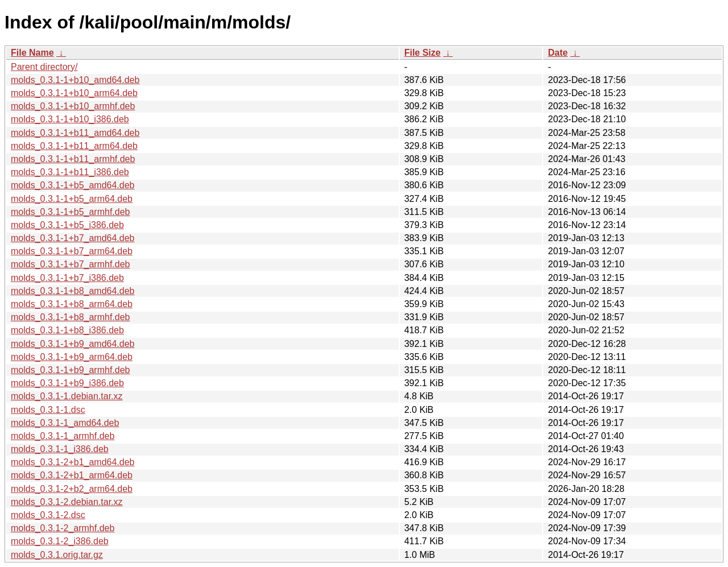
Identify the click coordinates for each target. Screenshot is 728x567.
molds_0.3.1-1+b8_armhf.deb (70, 317)
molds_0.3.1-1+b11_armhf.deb (73, 159)
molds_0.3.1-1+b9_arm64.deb (72, 357)
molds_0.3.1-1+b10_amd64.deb (75, 80)
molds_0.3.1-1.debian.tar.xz (67, 396)
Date (558, 53)
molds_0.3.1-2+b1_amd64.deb (73, 462)
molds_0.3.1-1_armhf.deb (63, 436)
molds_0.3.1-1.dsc (48, 410)
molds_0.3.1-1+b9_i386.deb (67, 383)
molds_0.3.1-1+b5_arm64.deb (72, 199)
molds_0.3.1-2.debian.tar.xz (67, 502)
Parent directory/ (44, 67)
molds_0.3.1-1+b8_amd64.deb (73, 291)
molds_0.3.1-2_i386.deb (60, 541)
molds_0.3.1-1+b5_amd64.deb (73, 185)
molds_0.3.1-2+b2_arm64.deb (72, 489)
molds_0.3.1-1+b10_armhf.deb (73, 106)
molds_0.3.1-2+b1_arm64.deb (72, 475)
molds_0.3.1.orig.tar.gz (57, 555)
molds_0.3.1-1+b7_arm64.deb (72, 251)
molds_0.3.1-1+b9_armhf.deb (70, 370)
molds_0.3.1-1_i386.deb (60, 449)
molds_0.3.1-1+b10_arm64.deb (74, 93)
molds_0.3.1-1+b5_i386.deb (67, 225)
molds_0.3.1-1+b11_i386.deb (70, 172)
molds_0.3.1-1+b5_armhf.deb (70, 212)
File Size (423, 53)
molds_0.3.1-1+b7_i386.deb (67, 278)
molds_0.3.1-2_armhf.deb (63, 528)
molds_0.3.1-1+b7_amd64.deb (73, 238)
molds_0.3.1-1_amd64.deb (65, 423)
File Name (32, 53)
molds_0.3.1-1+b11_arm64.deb (74, 146)
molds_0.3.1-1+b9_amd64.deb (73, 344)
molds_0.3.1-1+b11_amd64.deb (75, 133)
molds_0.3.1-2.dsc (48, 515)
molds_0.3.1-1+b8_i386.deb (67, 330)
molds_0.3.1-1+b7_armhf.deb (70, 264)
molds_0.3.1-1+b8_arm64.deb (72, 304)
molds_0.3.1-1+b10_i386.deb (70, 119)
